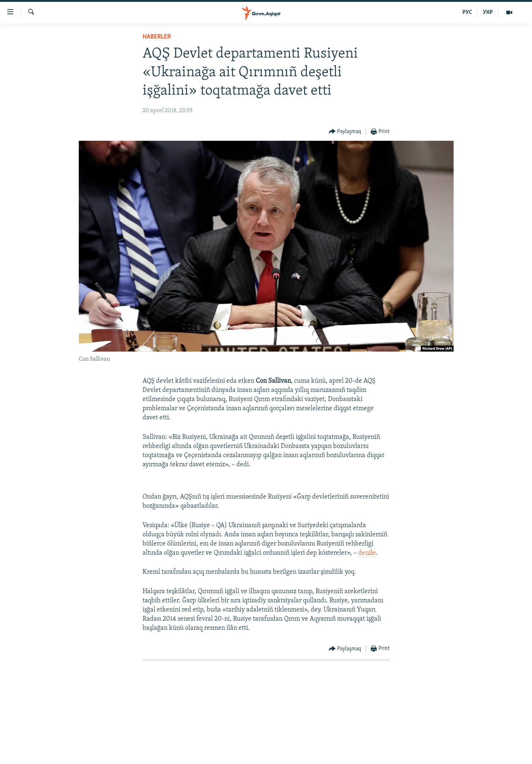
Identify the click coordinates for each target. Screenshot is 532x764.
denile (367, 553)
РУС (467, 12)
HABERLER (157, 37)
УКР (488, 12)
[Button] (345, 132)
